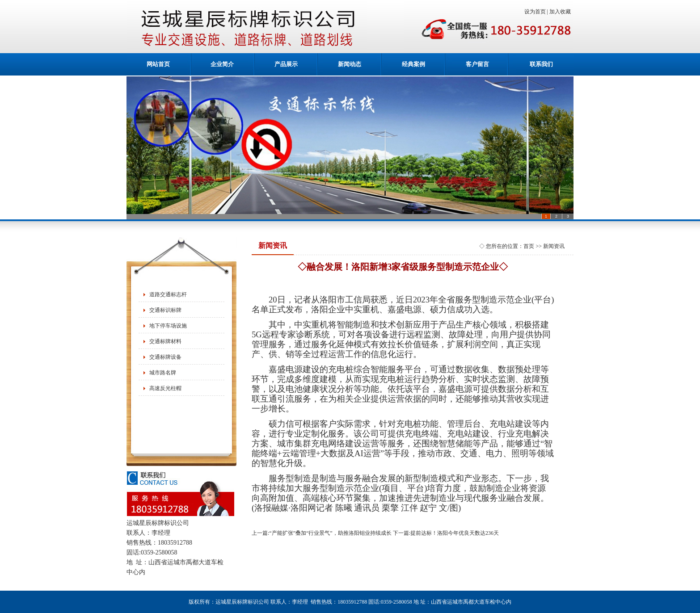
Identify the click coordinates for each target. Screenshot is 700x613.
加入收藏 (561, 12)
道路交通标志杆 (168, 294)
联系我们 (541, 64)
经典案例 (413, 64)
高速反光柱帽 (165, 388)
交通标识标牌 (165, 310)
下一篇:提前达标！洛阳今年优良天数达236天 (446, 533)
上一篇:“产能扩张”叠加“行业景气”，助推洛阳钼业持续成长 (322, 533)
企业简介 (222, 64)
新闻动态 (350, 64)
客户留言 (477, 64)
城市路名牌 (163, 373)
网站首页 (158, 64)
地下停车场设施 (168, 326)
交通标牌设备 (165, 357)
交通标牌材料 (165, 341)
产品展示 (286, 64)
